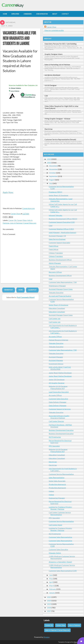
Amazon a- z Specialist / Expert (60, 562)
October (52, 173)
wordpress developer (52, 75)
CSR (46, 96)
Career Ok (12, 220)
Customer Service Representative (61, 474)
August (52, 180)
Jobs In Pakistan (74, 625)
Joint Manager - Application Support (62, 232)
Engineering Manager (57, 498)
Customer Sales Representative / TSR (63, 282)
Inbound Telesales (56, 215)
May (51, 579)
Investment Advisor (56, 364)
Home (21, 290)
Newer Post (9, 290)
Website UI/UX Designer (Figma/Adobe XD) (58, 387)
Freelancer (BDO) (55, 192)
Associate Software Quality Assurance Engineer (59, 417)
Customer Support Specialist (59, 243)
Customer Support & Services (60, 409)
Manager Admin (55, 553)
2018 (49, 608)
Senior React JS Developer (59, 195)
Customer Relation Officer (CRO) (61, 229)
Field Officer (54, 246)
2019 (49, 604)
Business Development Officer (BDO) (63, 219)
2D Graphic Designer (57, 383)
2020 (49, 601)
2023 (49, 159)
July (51, 183)
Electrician (49, 129)
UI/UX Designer (51, 85)
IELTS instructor (55, 437)
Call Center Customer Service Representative (60, 513)
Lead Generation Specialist (59, 392)
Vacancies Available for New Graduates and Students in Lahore (19, 38)
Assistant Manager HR (57, 236)
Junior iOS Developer (57, 379)
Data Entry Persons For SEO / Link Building (60, 44)
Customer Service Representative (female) (60, 139)
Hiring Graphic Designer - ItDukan (57, 119)
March (52, 586)
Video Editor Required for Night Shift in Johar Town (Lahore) (61, 107)
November (53, 169)
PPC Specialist (54, 446)
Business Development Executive (61, 430)
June (51, 575)
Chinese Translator (56, 253)
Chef (51, 226)
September (53, 176)
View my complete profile (54, 30)
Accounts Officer (55, 336)
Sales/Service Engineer (57, 239)
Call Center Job (55, 318)
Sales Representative (57, 477)
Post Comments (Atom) (26, 297)
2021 (49, 597)
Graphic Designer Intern (53, 54)
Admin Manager (55, 263)
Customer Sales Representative (60, 537)
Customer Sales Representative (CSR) (63, 571)
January (52, 593)
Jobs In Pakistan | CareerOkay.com (23, 223)
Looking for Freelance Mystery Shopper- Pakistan (60, 508)
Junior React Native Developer (60, 373)
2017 (49, 611)
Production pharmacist (57, 484)
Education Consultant (57, 308)
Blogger (47, 637)
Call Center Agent (55, 525)
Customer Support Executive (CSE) (62, 222)
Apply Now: (8, 192)
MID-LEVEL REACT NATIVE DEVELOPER (60, 368)
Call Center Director (56, 421)
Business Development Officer (60, 260)
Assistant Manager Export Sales (61, 289)
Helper (51, 491)
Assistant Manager (56, 357)
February (53, 589)
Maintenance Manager (57, 286)
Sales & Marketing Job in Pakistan (57, 65)
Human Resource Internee (58, 340)
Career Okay (22, 220)
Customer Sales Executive (58, 399)
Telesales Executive (56, 293)
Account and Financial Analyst (60, 296)
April (51, 582)
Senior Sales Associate (57, 481)
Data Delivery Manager (58, 402)
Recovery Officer (55, 272)
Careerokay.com (28, 208)
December (53, 166)
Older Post (32, 290)
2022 (49, 163)
